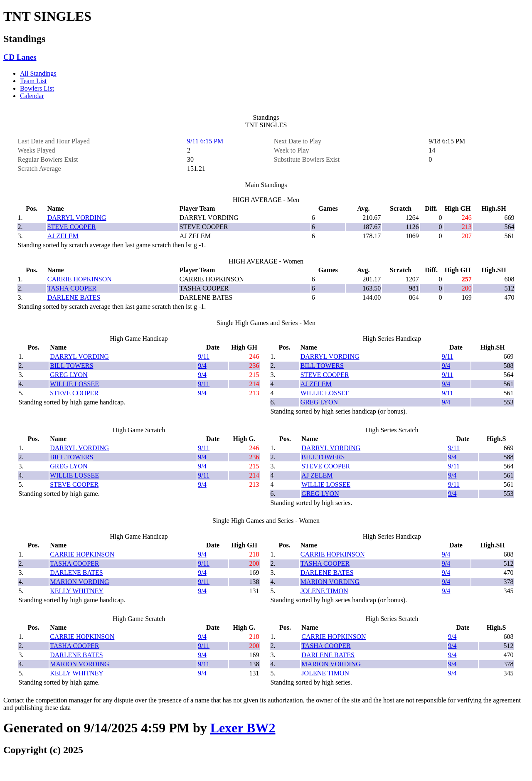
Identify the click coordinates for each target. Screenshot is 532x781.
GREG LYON (69, 375)
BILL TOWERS (71, 366)
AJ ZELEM (63, 236)
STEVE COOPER (72, 227)
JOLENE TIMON (324, 591)
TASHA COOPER (72, 288)
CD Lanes (20, 57)
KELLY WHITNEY (77, 591)
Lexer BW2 (243, 728)
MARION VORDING (79, 582)
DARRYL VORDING (77, 218)
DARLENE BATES (74, 297)
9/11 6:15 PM (205, 141)
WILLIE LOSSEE (74, 384)
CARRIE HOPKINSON (80, 279)
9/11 (204, 356)
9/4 (202, 366)
